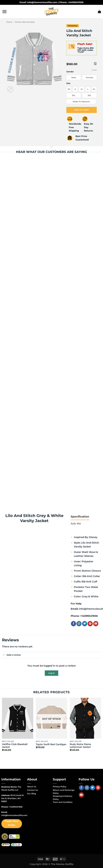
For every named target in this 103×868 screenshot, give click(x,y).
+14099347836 (89, 616)
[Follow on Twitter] (85, 624)
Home (9, 22)
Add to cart (82, 110)
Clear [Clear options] (94, 70)
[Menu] (4, 12)
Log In (51, 673)
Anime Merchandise (25, 22)
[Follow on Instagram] (79, 624)
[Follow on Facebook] (73, 624)
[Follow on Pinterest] (90, 624)
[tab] (80, 517)
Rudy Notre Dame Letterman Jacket (80, 746)
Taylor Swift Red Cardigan (51, 744)
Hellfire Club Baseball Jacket (15, 746)
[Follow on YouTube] (96, 624)
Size (68, 83)
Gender (70, 72)
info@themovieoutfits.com (14, 815)
